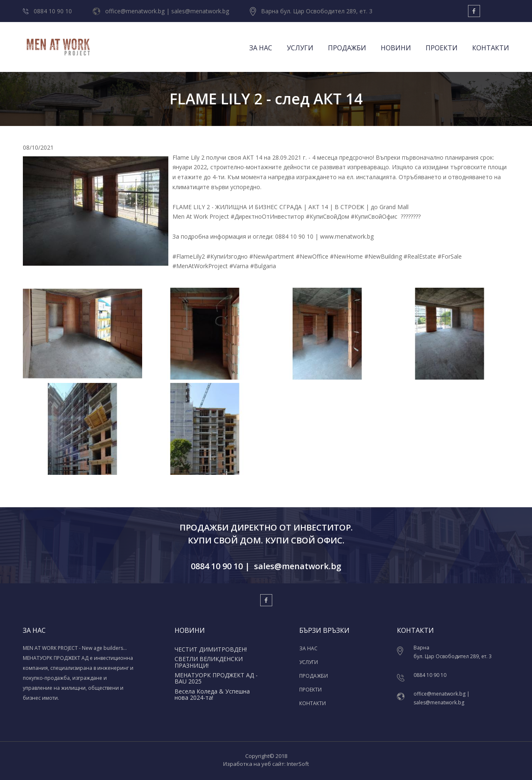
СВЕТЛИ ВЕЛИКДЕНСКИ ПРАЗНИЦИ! (209, 662)
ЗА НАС (261, 48)
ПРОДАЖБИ (347, 48)
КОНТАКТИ (491, 48)
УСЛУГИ (300, 48)
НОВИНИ (396, 48)
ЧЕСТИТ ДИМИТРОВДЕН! (211, 649)
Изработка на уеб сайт (254, 764)
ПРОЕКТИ (442, 48)
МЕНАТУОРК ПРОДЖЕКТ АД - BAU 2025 (216, 678)
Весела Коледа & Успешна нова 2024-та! (212, 694)
